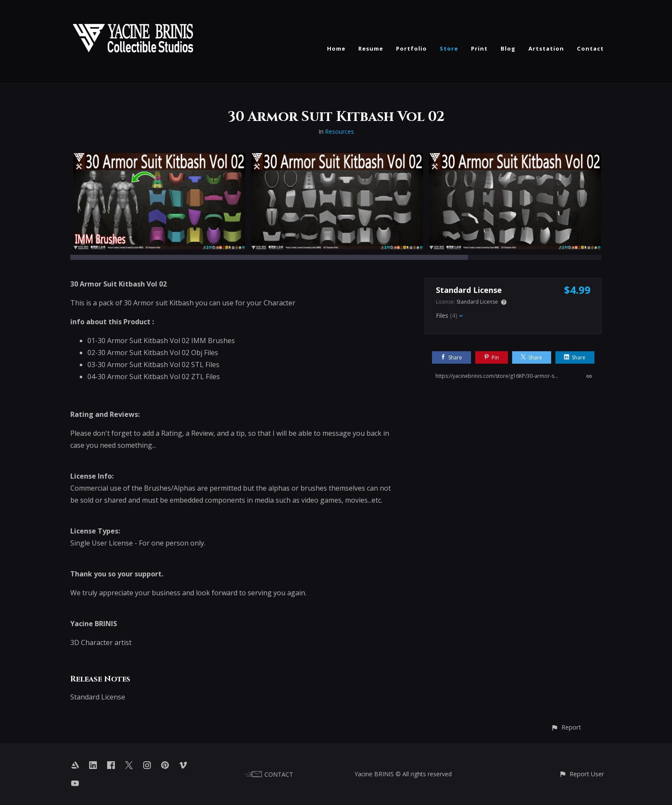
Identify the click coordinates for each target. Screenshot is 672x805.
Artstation (546, 48)
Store (449, 48)
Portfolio (411, 48)
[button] (566, 727)
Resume (371, 48)
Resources (339, 131)
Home (336, 48)
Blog (508, 48)
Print (479, 48)
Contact (590, 48)
